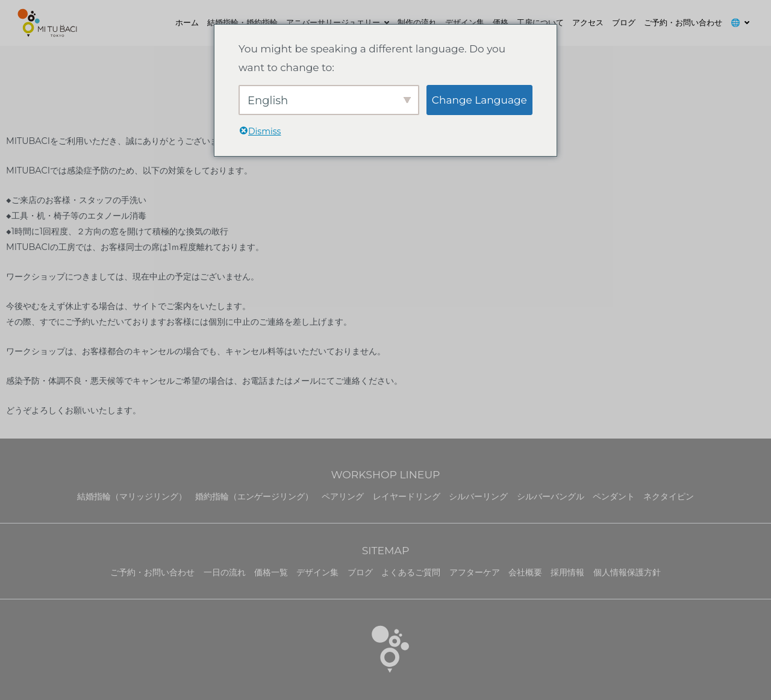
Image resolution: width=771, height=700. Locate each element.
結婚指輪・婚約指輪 (242, 22)
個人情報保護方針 (627, 572)
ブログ (624, 22)
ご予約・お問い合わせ (683, 22)
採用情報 (567, 572)
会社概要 (525, 572)
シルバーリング (478, 496)
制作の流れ (417, 22)
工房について (540, 22)
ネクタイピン (669, 496)
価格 (501, 22)
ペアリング (343, 496)
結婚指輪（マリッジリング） (132, 496)
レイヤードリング (407, 496)
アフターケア (475, 572)
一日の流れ (225, 572)
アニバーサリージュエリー (333, 22)
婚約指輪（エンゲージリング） (254, 496)
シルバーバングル (551, 496)
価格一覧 (271, 572)
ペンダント (614, 496)
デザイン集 (465, 22)
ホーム (187, 22)
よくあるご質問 (411, 572)
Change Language (479, 100)
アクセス (588, 22)
